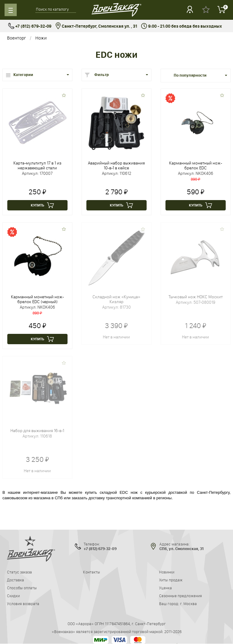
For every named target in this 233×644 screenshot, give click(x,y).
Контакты (92, 572)
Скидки (13, 596)
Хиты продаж (171, 580)
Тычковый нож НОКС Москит (196, 297)
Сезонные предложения (181, 596)
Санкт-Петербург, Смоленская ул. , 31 (96, 26)
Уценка (165, 588)
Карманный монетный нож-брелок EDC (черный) (37, 299)
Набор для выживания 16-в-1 (37, 431)
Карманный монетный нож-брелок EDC (196, 165)
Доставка (16, 580)
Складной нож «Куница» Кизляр (116, 299)
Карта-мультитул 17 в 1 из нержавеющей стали (37, 165)
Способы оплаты (22, 588)
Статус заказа (19, 572)
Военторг (16, 38)
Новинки (167, 572)
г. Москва (188, 604)
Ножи (41, 38)
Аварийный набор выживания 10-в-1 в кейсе (116, 165)
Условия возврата (23, 604)
